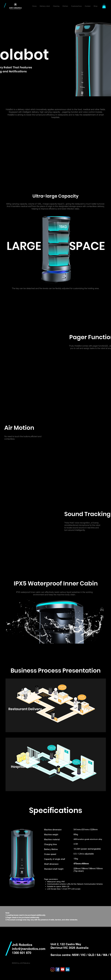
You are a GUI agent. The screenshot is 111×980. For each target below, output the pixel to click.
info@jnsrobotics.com (29, 949)
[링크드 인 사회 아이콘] (68, 969)
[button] (45, 6)
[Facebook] (58, 969)
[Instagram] (53, 969)
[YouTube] (63, 969)
